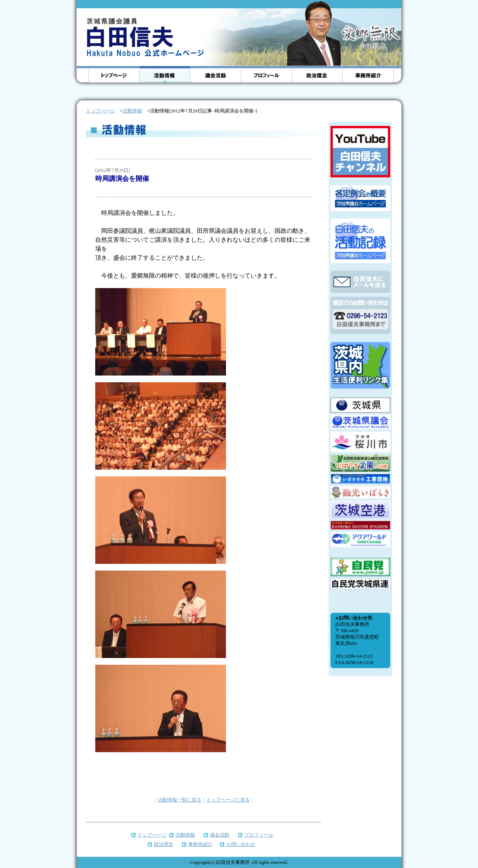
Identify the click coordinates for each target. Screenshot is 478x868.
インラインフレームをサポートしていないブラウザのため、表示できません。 (360, 430)
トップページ (152, 835)
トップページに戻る (228, 800)
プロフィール (259, 835)
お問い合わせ (241, 844)
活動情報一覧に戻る (179, 800)
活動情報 (132, 111)
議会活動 (220, 835)
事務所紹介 (200, 844)
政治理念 (164, 844)
